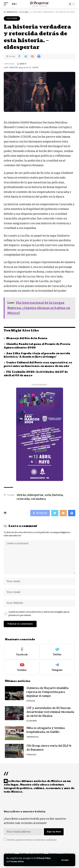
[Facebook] (22, 652)
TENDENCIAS (32, 737)
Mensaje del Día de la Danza (27, 338)
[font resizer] (14, 4)
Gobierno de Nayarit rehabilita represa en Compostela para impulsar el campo (47, 692)
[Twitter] (57, 652)
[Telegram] (57, 667)
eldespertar (35, 495)
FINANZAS (31, 755)
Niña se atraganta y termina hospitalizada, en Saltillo (46, 730)
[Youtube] (22, 667)
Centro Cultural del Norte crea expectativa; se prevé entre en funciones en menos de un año (38, 364)
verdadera (38, 499)
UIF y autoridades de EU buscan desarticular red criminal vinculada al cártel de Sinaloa (50, 712)
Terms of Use (17, 862)
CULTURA (12, 18)
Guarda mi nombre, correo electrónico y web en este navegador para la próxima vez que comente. (39, 614)
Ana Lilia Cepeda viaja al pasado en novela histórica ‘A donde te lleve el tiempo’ (37, 355)
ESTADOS (31, 701)
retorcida (23, 499)
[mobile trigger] (7, 4)
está (48, 495)
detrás (21, 495)
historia (57, 495)
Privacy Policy (44, 858)
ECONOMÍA (32, 721)
